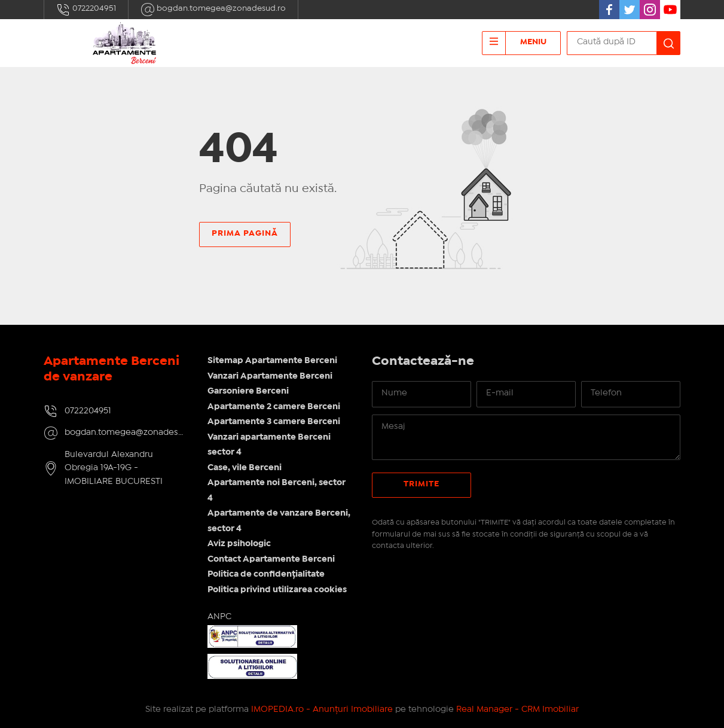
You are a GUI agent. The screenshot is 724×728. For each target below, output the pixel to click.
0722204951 (86, 10)
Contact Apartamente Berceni (271, 559)
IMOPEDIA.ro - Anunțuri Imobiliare (322, 709)
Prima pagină (245, 233)
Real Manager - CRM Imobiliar (517, 709)
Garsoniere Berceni (248, 391)
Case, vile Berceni (245, 468)
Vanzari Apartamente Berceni (270, 376)
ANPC (219, 617)
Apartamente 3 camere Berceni (274, 422)
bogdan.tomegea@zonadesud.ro (213, 10)
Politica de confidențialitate (266, 574)
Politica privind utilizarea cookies (277, 590)
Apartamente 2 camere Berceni (274, 407)
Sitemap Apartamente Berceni (272, 361)
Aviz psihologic (239, 544)
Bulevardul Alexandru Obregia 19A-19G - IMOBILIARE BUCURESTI (114, 468)
